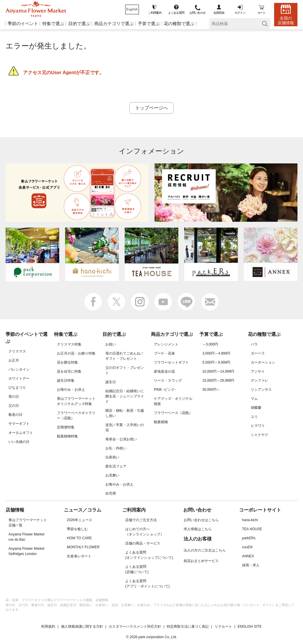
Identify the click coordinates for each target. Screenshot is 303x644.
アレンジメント (166, 344)
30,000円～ (211, 390)
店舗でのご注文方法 (141, 520)
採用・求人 (251, 565)
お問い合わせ (197, 13)
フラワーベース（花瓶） (173, 413)
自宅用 (111, 493)
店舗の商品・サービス (143, 543)
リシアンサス (261, 390)
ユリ (254, 417)
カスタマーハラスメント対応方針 (135, 626)
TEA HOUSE (252, 529)
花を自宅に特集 (69, 371)
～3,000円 (210, 344)
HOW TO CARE (79, 538)
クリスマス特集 (69, 344)
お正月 (14, 360)
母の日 (14, 397)
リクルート (223, 626)
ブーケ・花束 (164, 353)
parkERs (249, 538)
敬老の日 (15, 415)
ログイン (240, 13)
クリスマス (17, 351)
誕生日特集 (66, 381)
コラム (94, 510)
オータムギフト (21, 433)
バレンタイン (19, 369)
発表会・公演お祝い (121, 439)
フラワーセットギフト (171, 362)
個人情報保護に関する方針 (82, 626)
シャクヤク (260, 435)
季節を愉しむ (77, 529)
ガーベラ (258, 353)
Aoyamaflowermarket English (132, 9)
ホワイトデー (19, 378)
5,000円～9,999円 (216, 362)
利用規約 (48, 626)
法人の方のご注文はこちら (205, 550)
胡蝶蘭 (256, 408)
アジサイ (258, 371)
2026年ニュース (80, 520)
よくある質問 (176, 13)
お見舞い (112, 475)
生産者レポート (79, 556)
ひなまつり (17, 388)
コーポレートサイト (260, 510)
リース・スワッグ (168, 381)
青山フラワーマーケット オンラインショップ (36, 9)
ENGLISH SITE (250, 626)
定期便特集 (66, 427)
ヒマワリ (258, 426)
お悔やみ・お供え (71, 390)
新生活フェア (116, 466)
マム (254, 399)
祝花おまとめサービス (201, 561)
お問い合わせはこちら (201, 520)
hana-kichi (250, 520)
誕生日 (111, 382)
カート (262, 13)
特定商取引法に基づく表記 (188, 626)
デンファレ (260, 381)
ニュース (73, 510)
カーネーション (263, 362)
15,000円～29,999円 (218, 381)
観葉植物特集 (67, 436)
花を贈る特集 (67, 362)
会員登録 (219, 13)
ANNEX (248, 556)
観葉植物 (161, 422)
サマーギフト (19, 424)
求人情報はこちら (198, 529)
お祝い (111, 344)
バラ (254, 344)
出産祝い (112, 457)
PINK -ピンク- (165, 390)
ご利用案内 (155, 13)
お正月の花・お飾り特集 (76, 353)
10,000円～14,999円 (218, 371)
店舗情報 (15, 510)
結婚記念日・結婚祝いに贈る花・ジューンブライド (125, 396)
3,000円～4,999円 (216, 353)
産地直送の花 (164, 371)
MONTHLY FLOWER (83, 547)
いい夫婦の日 (19, 442)
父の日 (14, 406)
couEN (247, 547)
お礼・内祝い (116, 448)
